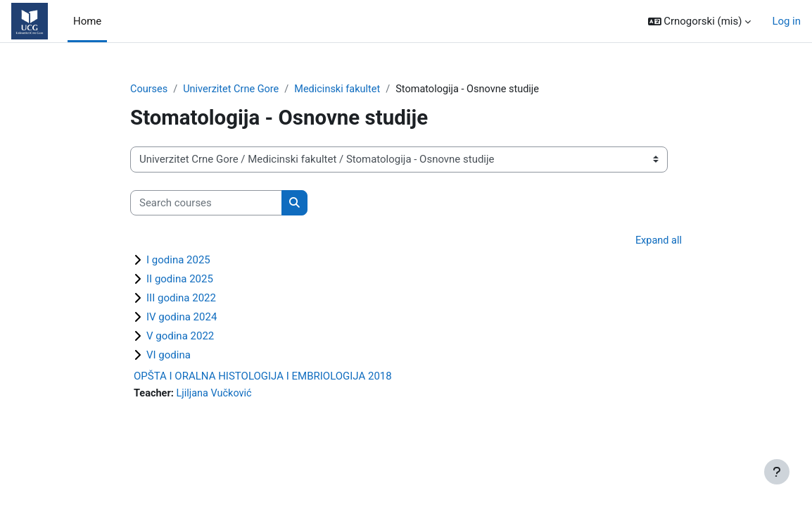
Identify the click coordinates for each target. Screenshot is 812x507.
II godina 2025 (180, 280)
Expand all (658, 242)
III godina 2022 (181, 299)
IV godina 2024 (182, 318)
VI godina (169, 356)
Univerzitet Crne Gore (234, 89)
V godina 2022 (180, 337)
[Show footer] (777, 472)
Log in (786, 21)
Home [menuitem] (87, 21)
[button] (700, 21)
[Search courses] (206, 203)
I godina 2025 (178, 261)
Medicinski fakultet (343, 89)
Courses (150, 89)
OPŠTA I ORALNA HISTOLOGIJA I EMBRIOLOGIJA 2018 (263, 377)
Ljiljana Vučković (216, 394)
